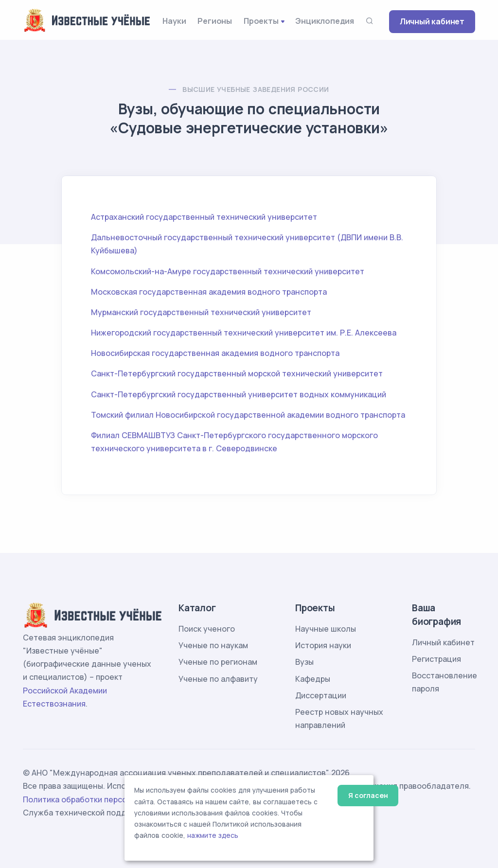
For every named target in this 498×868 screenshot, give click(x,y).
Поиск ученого (207, 629)
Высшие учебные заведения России (256, 89)
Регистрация (436, 659)
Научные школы (326, 629)
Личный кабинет (432, 21)
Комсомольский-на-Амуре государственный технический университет (228, 271)
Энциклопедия (325, 21)
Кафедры (313, 679)
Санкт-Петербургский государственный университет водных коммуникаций (239, 394)
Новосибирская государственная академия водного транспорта (215, 353)
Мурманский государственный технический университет (201, 312)
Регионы (215, 21)
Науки (174, 21)
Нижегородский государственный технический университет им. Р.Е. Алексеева (244, 333)
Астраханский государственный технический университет (204, 217)
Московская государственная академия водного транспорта (209, 292)
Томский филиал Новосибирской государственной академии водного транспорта (248, 415)
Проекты (261, 21)
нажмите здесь (213, 835)
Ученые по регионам (218, 662)
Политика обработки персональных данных (107, 799)
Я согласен (368, 795)
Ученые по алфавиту (218, 679)
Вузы (304, 662)
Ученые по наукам (213, 645)
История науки (323, 645)
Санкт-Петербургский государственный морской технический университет (237, 373)
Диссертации (321, 695)
